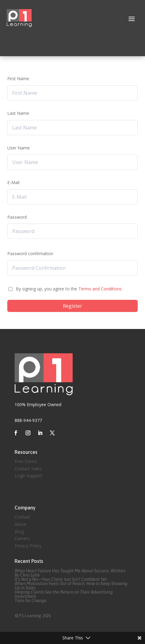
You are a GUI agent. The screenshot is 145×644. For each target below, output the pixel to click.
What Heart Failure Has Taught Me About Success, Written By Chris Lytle (70, 573)
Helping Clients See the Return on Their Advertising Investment (64, 594)
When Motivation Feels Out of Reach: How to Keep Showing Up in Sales (71, 586)
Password (17, 217)
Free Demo (26, 461)
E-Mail (13, 182)
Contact (22, 517)
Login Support (28, 476)
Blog (19, 531)
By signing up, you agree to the (69, 289)
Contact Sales (28, 469)
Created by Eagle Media (38, 492)
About (21, 524)
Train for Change (31, 601)
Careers (22, 538)
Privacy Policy (28, 546)
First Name (18, 79)
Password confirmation (30, 253)
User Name (19, 148)
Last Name (18, 113)
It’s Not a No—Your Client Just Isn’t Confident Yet (61, 579)
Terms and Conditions (100, 289)
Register (72, 306)
